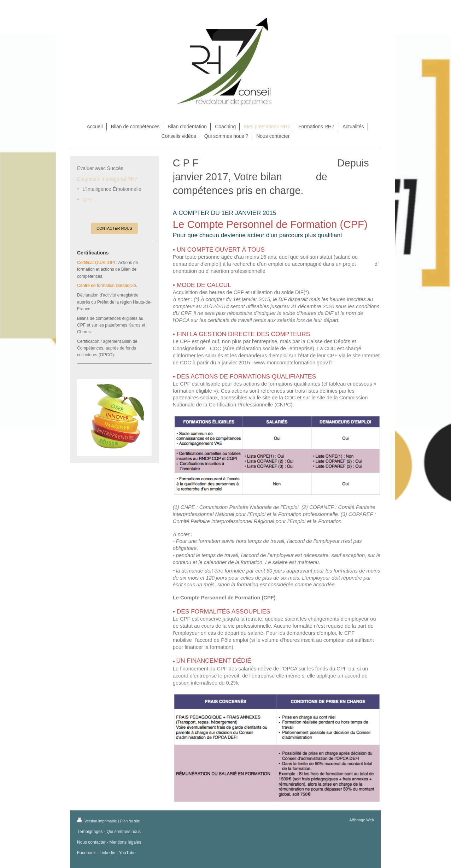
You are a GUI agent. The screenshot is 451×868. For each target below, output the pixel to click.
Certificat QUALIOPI (96, 263)
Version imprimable (98, 821)
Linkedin (107, 853)
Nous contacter (91, 842)
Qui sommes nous (124, 832)
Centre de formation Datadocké (107, 286)
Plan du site (130, 821)
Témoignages (90, 832)
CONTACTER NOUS (114, 228)
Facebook (86, 853)
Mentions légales (125, 842)
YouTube (127, 853)
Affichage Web (362, 820)
